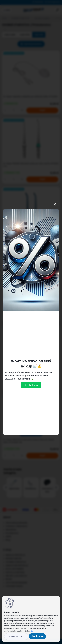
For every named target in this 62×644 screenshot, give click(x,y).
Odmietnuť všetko (16, 636)
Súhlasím (37, 636)
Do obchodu (31, 385)
